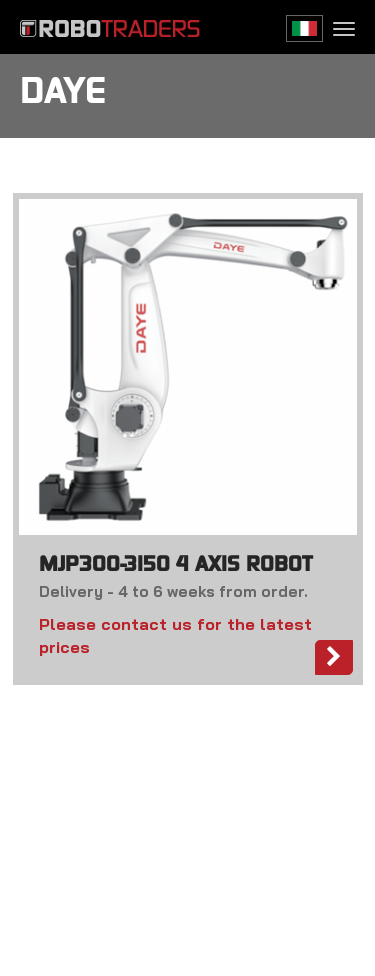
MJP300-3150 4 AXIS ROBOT (175, 565)
